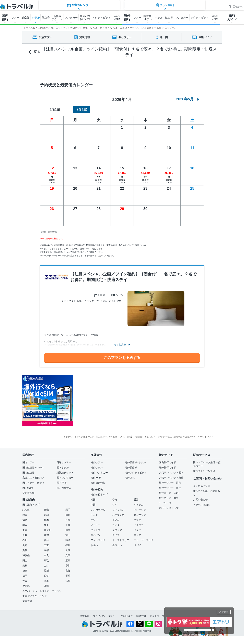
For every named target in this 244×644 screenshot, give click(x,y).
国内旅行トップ (31, 505)
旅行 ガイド (232, 17)
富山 (68, 535)
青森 (46, 510)
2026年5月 (188, 99)
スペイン (96, 535)
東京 (25, 530)
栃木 (46, 520)
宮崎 (68, 581)
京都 (46, 550)
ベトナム (139, 505)
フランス (96, 530)
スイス (116, 535)
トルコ (94, 545)
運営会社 (85, 616)
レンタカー (71, 18)
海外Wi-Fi (96, 478)
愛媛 (46, 571)
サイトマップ (157, 616)
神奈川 (48, 530)
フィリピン (118, 510)
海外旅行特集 (98, 483)
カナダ (116, 525)
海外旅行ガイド (168, 468)
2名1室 (82, 109)
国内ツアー (28, 462)
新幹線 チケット (57, 18)
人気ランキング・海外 (171, 478)
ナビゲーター (166, 503)
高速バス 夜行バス (85, 18)
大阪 (68, 550)
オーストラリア (121, 540)
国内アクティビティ (33, 483)
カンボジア (140, 515)
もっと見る (120, 344)
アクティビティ (102, 18)
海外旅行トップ (99, 495)
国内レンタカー (65, 478)
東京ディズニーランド (35, 596)
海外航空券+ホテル (135, 462)
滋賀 (25, 550)
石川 (25, 540)
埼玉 (46, 525)
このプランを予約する (122, 358)
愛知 (25, 545)
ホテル (36, 18)
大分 (25, 581)
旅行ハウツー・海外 (170, 488)
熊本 (46, 581)
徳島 (25, 571)
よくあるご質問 (202, 486)
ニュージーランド (144, 540)
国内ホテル (63, 468)
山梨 (68, 530)
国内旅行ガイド (168, 462)
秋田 (25, 515)
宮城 (46, 515)
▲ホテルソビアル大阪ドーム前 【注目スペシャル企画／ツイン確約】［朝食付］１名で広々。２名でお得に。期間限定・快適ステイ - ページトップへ (138, 437)
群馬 (25, 525)
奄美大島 (27, 601)
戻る (35, 52)
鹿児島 (26, 586)
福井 (46, 540)
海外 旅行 (127, 17)
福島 (25, 520)
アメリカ (96, 525)
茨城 (68, 520)
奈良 (46, 555)
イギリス (139, 525)
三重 (46, 545)
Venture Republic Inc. (125, 631)
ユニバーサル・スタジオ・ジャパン (42, 591)
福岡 (25, 576)
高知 (68, 571)
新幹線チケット (65, 473)
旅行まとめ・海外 (169, 498)
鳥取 (46, 561)
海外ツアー (97, 462)
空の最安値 (28, 493)
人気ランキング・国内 (171, 473)
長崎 (68, 576)
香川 (68, 566)
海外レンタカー (99, 473)
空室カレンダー (79, 69)
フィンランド (98, 540)
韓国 (93, 500)
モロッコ (117, 545)
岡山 (25, 561)
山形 (68, 515)
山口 (46, 566)
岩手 (68, 510)
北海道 (26, 510)
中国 (93, 505)
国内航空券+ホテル (33, 468)
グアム (116, 520)
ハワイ (94, 520)
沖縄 (46, 586)
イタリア (117, 530)
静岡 (68, 540)
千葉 (68, 525)
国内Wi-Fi (62, 483)
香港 (136, 500)
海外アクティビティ (136, 473)
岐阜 (68, 545)
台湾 (115, 500)
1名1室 (55, 109)
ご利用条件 (127, 616)
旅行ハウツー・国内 (170, 483)
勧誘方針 (141, 616)
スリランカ (118, 515)
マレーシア (140, 510)
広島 (68, 561)
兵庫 (68, 555)
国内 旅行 (5, 17)
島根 (25, 566)
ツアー (15, 18)
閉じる (225, 612)
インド (94, 515)
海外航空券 (131, 468)
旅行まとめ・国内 (169, 493)
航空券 (26, 18)
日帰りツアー (64, 462)
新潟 (46, 535)
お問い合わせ (200, 500)
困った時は (236, 6)
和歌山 (26, 555)
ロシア (137, 535)
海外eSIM (130, 478)
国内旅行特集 (64, 488)
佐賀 (46, 576)
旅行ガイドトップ (169, 508)
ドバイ (137, 545)
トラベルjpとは (201, 505)
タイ (115, 505)
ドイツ (137, 530)
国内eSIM (28, 488)
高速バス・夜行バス (33, 478)
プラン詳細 (165, 69)
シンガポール (98, 510)
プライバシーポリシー (105, 616)
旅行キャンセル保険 (204, 471)
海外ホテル (97, 468)
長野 (25, 535)
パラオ (137, 520)
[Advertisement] (113, 401)
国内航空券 (28, 473)
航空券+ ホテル (148, 18)
